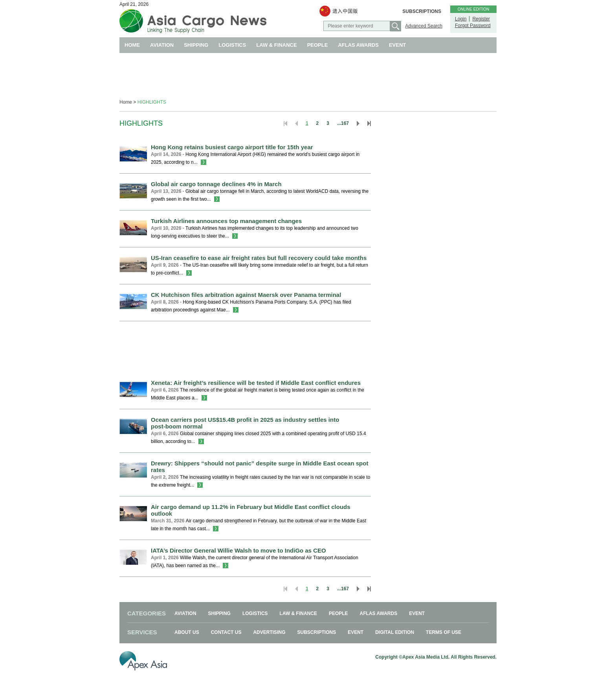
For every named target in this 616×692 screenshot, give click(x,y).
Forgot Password (473, 26)
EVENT (397, 45)
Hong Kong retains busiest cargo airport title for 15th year (232, 147)
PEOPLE (318, 45)
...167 (343, 123)
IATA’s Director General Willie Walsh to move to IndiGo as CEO (238, 550)
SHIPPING (196, 45)
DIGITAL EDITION (395, 632)
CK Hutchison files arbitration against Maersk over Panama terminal (246, 295)
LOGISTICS (232, 45)
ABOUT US (187, 632)
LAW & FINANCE (276, 45)
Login (461, 19)
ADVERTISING (269, 632)
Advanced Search (424, 26)
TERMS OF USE (444, 632)
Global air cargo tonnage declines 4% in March (216, 184)
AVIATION (162, 45)
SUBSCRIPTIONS (422, 11)
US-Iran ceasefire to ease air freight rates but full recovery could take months (259, 258)
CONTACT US (226, 632)
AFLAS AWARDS (358, 45)
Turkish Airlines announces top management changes (226, 221)
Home (126, 102)
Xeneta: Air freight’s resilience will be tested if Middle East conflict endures (256, 383)
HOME (132, 45)
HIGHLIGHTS (152, 102)
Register (481, 19)
